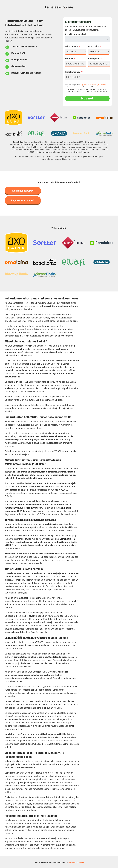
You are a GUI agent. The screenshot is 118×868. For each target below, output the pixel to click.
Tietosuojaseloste (76, 862)
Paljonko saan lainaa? (23, 200)
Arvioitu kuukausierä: (76, 34)
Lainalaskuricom (59, 7)
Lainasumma (71, 46)
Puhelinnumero (73, 72)
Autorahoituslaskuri (23, 191)
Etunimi (69, 59)
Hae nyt (87, 98)
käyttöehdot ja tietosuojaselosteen (93, 85)
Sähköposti (94, 59)
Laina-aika (93, 46)
